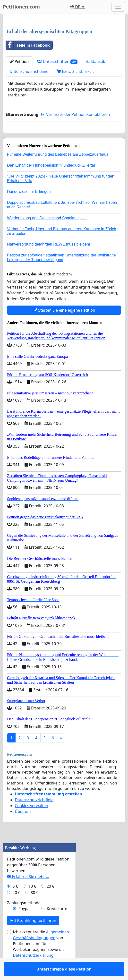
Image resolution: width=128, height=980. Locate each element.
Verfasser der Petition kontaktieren (76, 114)
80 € (34, 907)
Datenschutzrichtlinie (29, 71)
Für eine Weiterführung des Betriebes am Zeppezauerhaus (58, 168)
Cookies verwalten (31, 820)
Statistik (95, 61)
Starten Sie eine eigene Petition (64, 324)
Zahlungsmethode (24, 917)
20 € (51, 900)
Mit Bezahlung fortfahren (33, 935)
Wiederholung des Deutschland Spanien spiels (47, 232)
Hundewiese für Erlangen (29, 206)
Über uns (23, 826)
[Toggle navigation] (118, 7)
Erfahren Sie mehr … (28, 891)
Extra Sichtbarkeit (75, 71)
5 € (15, 900)
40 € (17, 907)
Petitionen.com (21, 7)
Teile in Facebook (28, 45)
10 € (32, 900)
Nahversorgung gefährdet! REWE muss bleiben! (49, 258)
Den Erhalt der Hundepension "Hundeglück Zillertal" (52, 179)
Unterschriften (57, 62)
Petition (19, 61)
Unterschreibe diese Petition (64, 136)
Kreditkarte (57, 923)
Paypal (25, 923)
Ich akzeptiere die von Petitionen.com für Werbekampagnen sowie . (41, 958)
